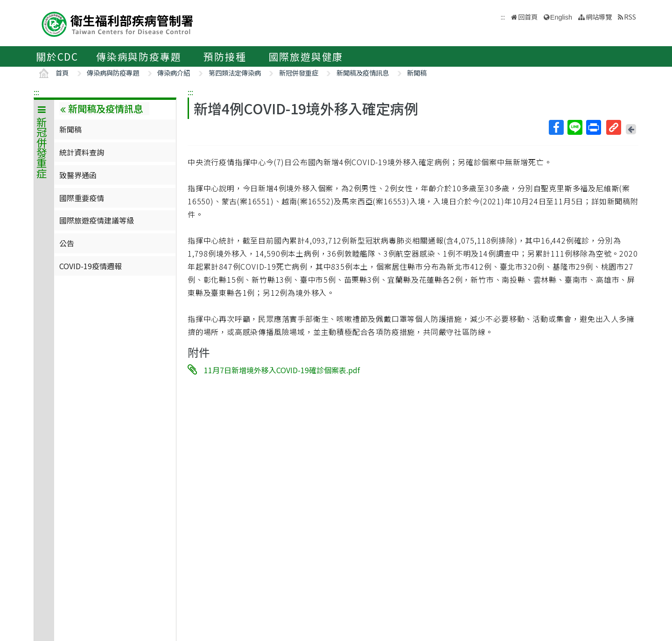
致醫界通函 (78, 175)
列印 (593, 127)
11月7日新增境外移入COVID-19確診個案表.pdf (282, 370)
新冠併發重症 (299, 73)
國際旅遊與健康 (306, 56)
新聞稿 (417, 73)
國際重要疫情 (82, 198)
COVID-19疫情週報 (91, 266)
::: (36, 92)
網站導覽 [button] (599, 17)
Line (574, 127)
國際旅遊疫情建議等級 (97, 220)
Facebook (556, 127)
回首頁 (528, 17)
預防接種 (225, 56)
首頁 (62, 73)
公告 (67, 243)
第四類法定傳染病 (235, 73)
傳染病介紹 (174, 73)
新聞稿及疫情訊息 (363, 73)
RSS (630, 17)
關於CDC (57, 56)
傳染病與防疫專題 (139, 56)
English (561, 17)
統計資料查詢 (82, 152)
